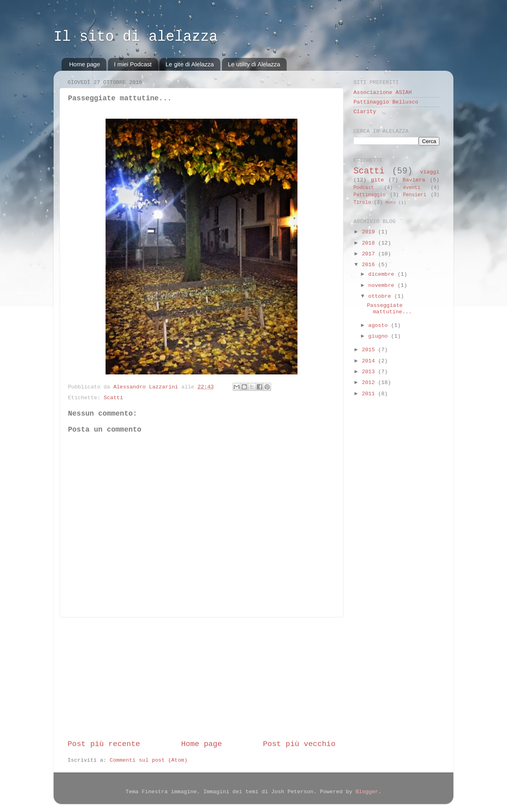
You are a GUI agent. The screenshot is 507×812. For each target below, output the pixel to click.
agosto (380, 325)
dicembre (383, 274)
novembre (383, 286)
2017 (370, 254)
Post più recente (104, 744)
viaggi (430, 172)
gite (377, 180)
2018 (370, 243)
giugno (380, 336)
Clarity (365, 112)
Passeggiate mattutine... (389, 309)
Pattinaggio (369, 195)
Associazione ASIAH (383, 93)
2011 (370, 394)
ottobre (381, 296)
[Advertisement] (202, 678)
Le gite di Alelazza (190, 64)
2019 (370, 232)
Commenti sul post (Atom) (148, 760)
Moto (391, 203)
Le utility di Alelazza (254, 64)
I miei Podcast (133, 64)
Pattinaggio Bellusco (386, 102)
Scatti (113, 398)
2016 (370, 265)
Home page (85, 64)
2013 (370, 372)
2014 (370, 361)
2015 (370, 350)
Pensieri (415, 195)
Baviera (414, 180)
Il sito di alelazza (136, 37)
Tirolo (362, 203)
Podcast (364, 188)
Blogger (367, 792)
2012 (370, 383)
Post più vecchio (299, 744)
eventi (412, 188)
